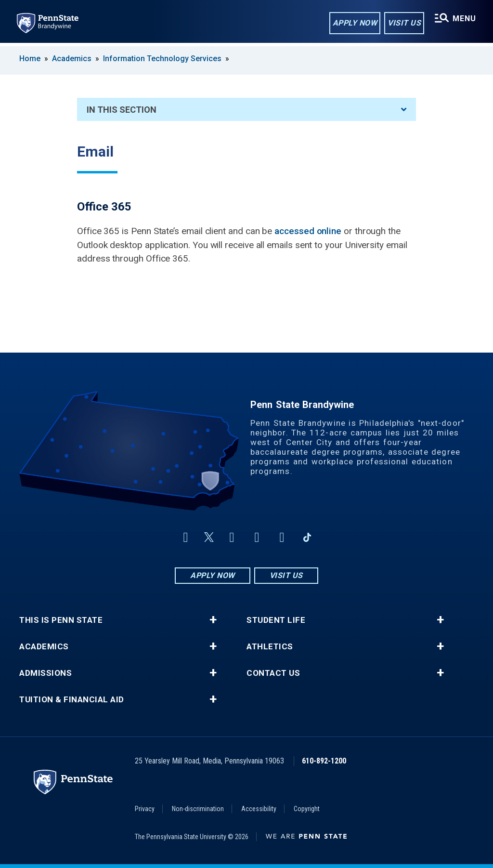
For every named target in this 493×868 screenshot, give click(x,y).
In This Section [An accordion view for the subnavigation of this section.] (246, 110)
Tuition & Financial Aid (72, 700)
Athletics (270, 647)
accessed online (308, 231)
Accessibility (259, 809)
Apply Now (354, 23)
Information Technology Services (162, 59)
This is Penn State (61, 620)
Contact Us (273, 673)
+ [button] (213, 620)
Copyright (307, 809)
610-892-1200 (324, 761)
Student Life (276, 620)
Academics (72, 59)
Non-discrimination (198, 809)
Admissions (45, 673)
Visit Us (403, 23)
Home (30, 59)
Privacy (145, 809)
